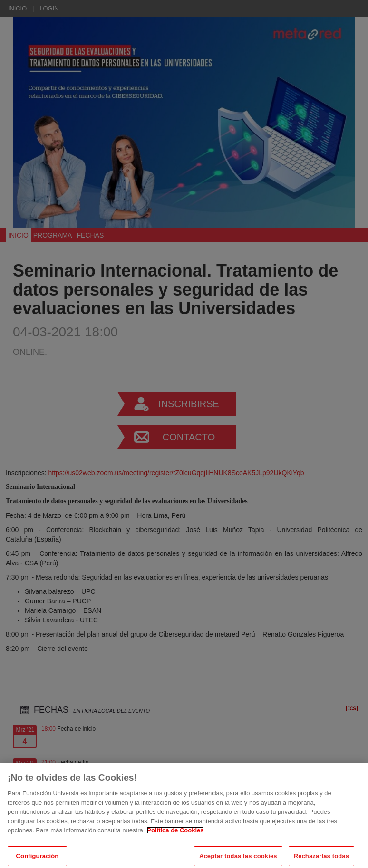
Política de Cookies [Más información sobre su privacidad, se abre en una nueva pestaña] (175, 835)
